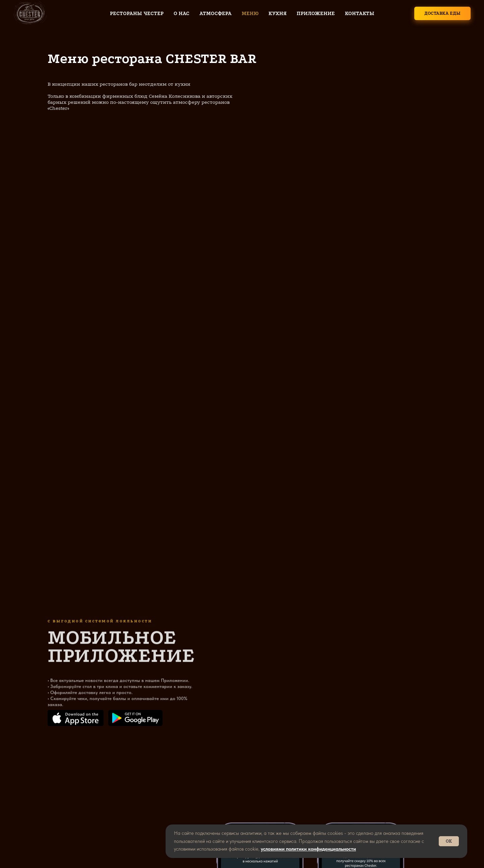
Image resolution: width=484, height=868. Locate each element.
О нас (181, 13)
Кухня (278, 13)
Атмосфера (216, 13)
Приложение (316, 13)
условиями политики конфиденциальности (308, 849)
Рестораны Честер (137, 13)
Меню (250, 13)
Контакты (360, 13)
